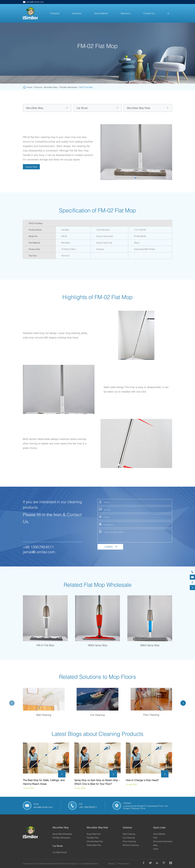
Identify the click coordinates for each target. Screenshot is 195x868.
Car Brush (82, 108)
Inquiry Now (31, 167)
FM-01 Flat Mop (45, 645)
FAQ (155, 838)
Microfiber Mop (51, 87)
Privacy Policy (124, 864)
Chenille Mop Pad (95, 841)
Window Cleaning (131, 845)
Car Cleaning (97, 715)
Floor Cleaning (151, 715)
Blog (155, 845)
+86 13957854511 (38, 547)
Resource (126, 13)
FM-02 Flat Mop (86, 87)
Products (55, 13)
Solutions (77, 13)
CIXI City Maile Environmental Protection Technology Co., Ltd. (58, 864)
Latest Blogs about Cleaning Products (97, 734)
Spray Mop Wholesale (62, 834)
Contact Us (149, 13)
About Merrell (101, 13)
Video (156, 849)
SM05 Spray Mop (98, 645)
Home (30, 87)
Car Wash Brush (60, 852)
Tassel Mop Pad (94, 845)
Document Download (163, 841)
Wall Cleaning (44, 715)
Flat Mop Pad (93, 838)
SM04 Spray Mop (150, 645)
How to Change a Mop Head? (142, 780)
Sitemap (111, 864)
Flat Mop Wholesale (68, 87)
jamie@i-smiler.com (33, 2)
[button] (135, 178)
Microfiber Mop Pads (139, 108)
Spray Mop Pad (94, 834)
